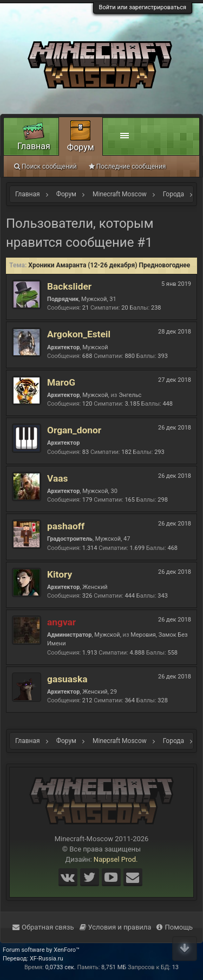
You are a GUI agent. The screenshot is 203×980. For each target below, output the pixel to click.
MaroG (61, 382)
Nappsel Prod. (116, 859)
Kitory (60, 574)
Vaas (57, 478)
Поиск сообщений (45, 166)
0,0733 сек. (60, 967)
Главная (34, 146)
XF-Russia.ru (47, 959)
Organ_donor (74, 430)
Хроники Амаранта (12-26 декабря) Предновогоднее (109, 265)
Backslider (69, 286)
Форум (81, 147)
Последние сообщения (127, 166)
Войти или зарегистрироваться (143, 7)
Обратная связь (43, 927)
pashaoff (66, 526)
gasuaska (67, 679)
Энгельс (130, 395)
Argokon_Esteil (79, 334)
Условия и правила (116, 927)
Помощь (175, 927)
